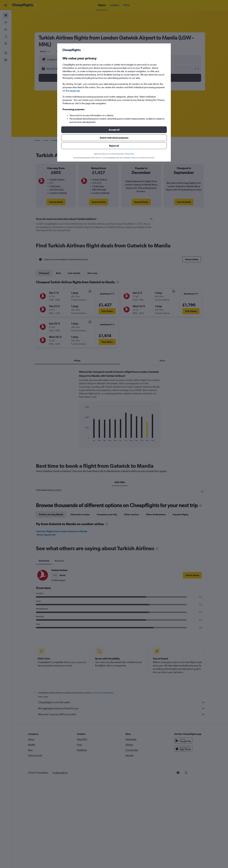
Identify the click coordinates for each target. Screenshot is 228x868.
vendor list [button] (75, 91)
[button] (114, 130)
